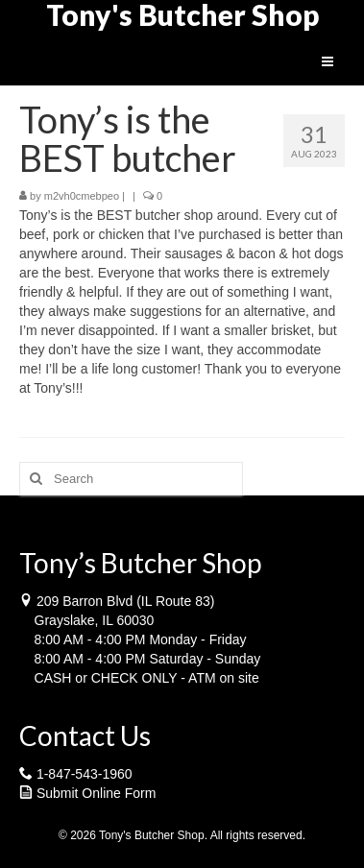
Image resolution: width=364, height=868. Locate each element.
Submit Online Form (96, 793)
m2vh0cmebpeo (82, 196)
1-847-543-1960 (85, 774)
